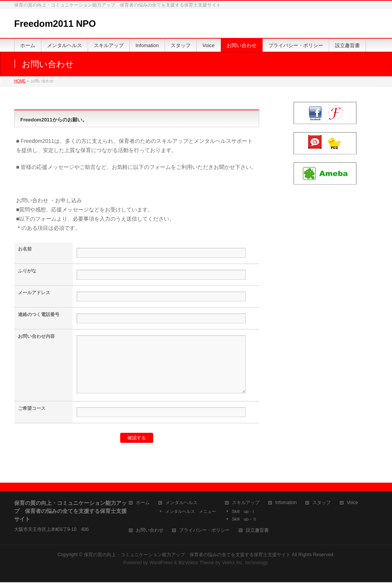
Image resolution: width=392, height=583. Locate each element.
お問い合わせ (150, 531)
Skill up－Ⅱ (244, 520)
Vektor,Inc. (233, 563)
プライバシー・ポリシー (204, 531)
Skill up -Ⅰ (244, 512)
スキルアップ (246, 504)
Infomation (286, 504)
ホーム (143, 504)
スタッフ (322, 504)
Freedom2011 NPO (55, 24)
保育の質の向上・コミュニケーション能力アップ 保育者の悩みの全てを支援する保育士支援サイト (187, 555)
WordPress (161, 563)
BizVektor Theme (196, 563)
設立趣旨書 (257, 531)
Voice (352, 504)
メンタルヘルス (181, 504)
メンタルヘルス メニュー (191, 512)
